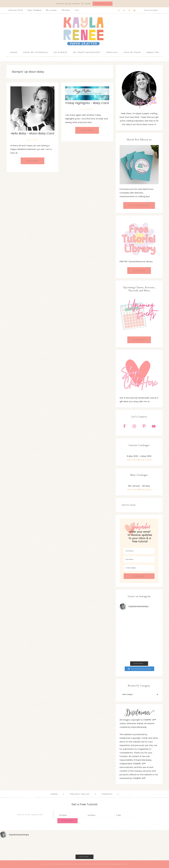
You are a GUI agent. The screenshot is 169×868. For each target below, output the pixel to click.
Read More (32, 161)
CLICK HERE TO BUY (139, 205)
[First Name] (139, 551)
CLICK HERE (139, 270)
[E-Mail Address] (139, 568)
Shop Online (146, 460)
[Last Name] (139, 559)
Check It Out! (103, 4)
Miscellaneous (32, 140)
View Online (132, 460)
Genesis (79, 864)
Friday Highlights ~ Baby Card (87, 103)
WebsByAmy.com (121, 864)
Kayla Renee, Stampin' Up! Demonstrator (84, 31)
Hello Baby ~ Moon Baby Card (32, 133)
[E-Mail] (128, 815)
